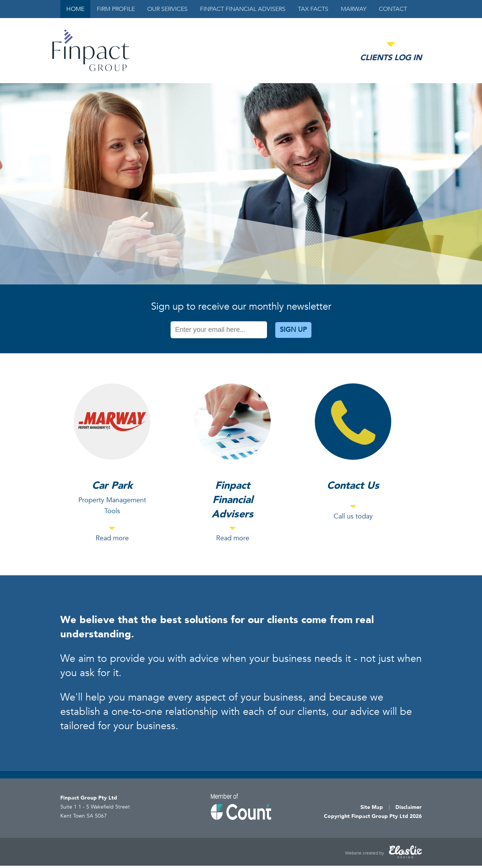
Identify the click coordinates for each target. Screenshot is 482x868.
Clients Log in (391, 58)
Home (75, 9)
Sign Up (293, 330)
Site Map (372, 807)
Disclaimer (409, 807)
